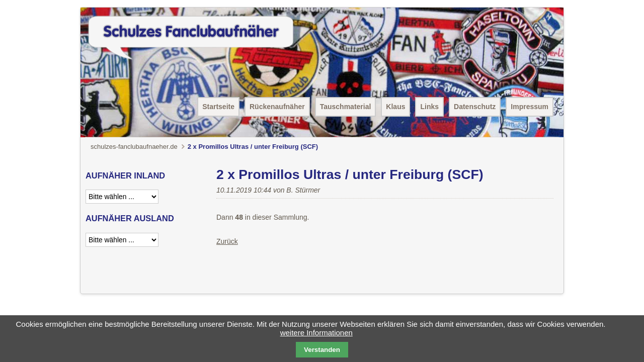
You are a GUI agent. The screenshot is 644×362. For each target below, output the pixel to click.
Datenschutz (475, 107)
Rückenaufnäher (277, 107)
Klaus (395, 107)
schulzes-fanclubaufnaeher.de (134, 147)
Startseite (218, 107)
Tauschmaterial (346, 107)
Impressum (530, 107)
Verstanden (322, 350)
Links (429, 107)
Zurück (227, 241)
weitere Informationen (316, 333)
